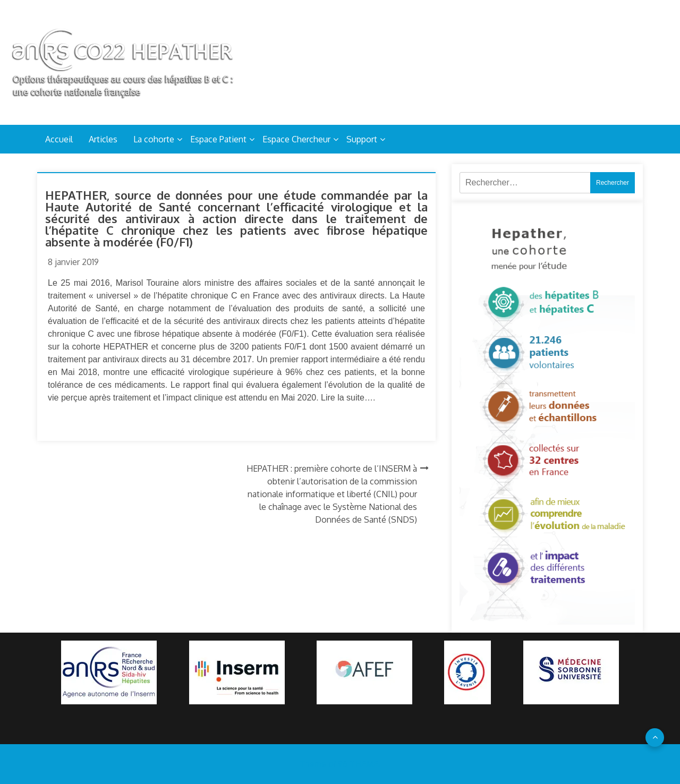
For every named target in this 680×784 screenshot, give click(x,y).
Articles (103, 139)
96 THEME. (359, 764)
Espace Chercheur (296, 139)
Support (362, 139)
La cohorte (154, 139)
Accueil (59, 139)
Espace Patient (218, 139)
